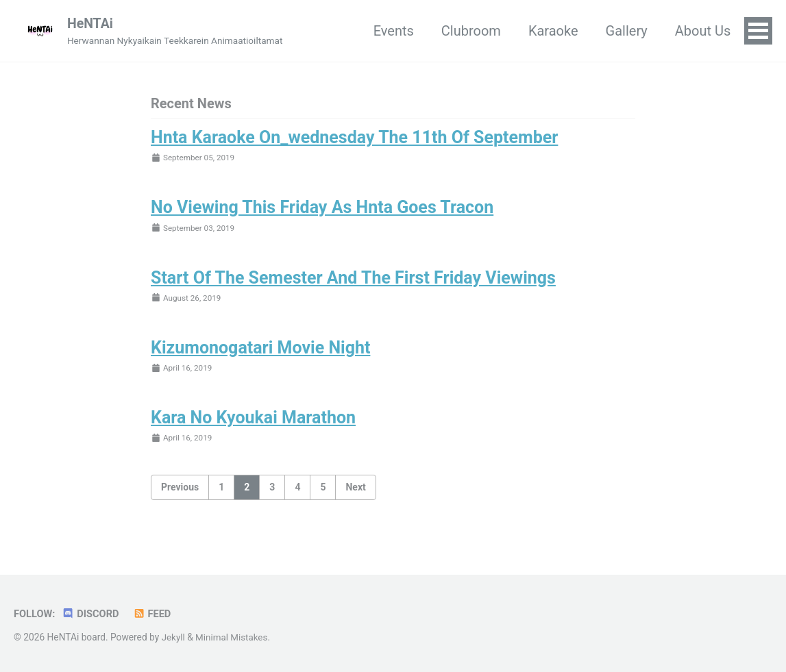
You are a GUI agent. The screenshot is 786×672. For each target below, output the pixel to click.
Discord (92, 614)
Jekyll (174, 637)
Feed (155, 614)
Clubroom (470, 32)
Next (355, 490)
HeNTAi (92, 24)
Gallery (625, 32)
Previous (180, 490)
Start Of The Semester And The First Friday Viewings (353, 280)
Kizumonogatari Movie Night (260, 351)
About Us (702, 32)
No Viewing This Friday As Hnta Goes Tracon (322, 209)
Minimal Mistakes (233, 637)
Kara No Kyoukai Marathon (253, 422)
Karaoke (553, 32)
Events (392, 32)
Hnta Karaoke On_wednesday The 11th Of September (354, 139)
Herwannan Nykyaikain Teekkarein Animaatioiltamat (179, 41)
